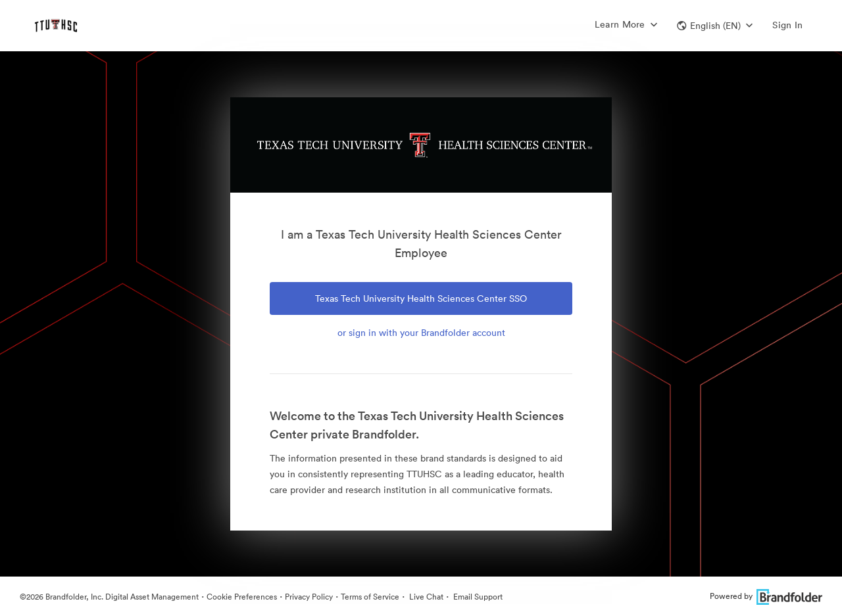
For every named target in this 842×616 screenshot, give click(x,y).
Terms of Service (370, 597)
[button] (715, 26)
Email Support (477, 597)
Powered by (766, 596)
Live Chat (425, 597)
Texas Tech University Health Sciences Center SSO (421, 298)
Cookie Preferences (242, 597)
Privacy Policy (309, 597)
